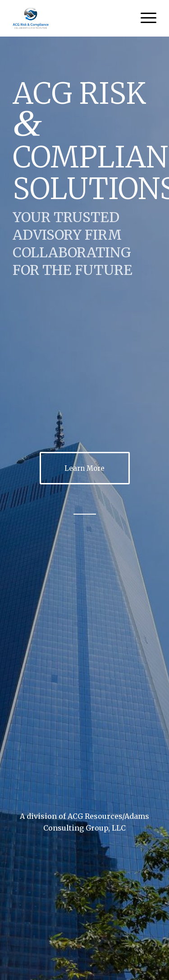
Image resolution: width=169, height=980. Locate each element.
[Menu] (144, 18)
